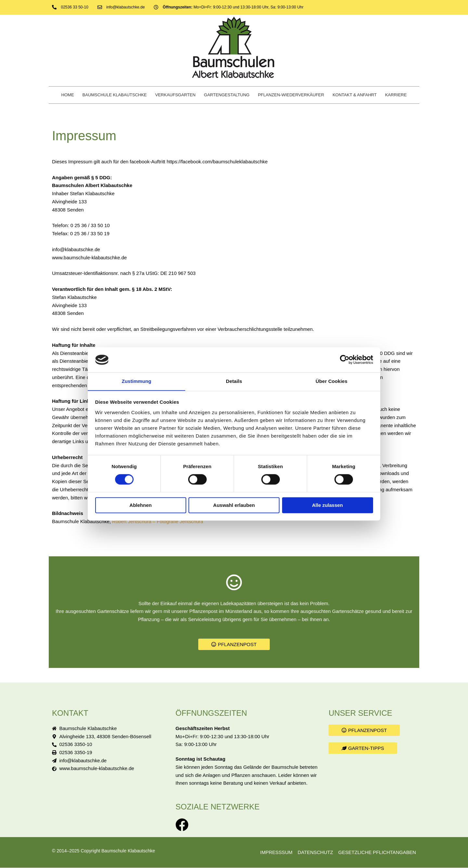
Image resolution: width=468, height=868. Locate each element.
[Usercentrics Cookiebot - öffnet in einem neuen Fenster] (345, 359)
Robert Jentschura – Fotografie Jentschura (158, 521)
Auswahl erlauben (234, 505)
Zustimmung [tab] (137, 381)
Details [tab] (234, 381)
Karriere (396, 95)
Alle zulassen (327, 505)
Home (68, 95)
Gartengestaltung (227, 95)
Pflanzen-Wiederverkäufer (291, 95)
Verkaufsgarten (175, 95)
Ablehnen (140, 505)
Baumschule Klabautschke (115, 95)
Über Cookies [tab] (331, 381)
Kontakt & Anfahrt (355, 95)
